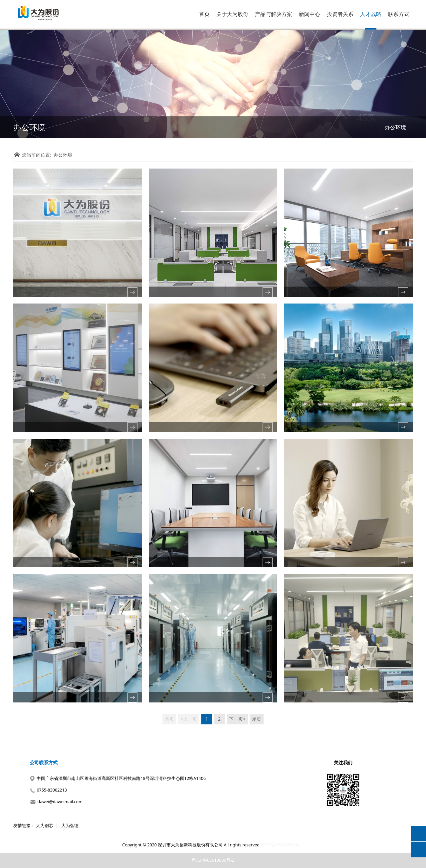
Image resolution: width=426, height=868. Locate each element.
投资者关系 (340, 14)
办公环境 (395, 127)
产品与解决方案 (274, 14)
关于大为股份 (232, 14)
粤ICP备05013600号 (280, 845)
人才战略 (371, 14)
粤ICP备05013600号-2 (213, 860)
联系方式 (399, 14)
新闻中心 (310, 14)
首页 (204, 14)
